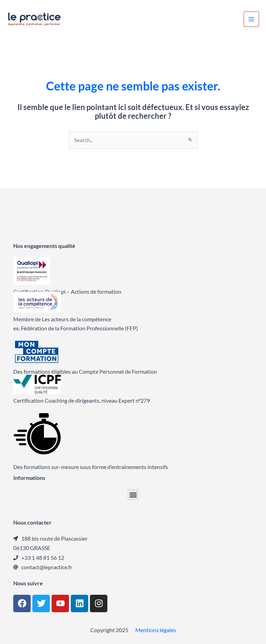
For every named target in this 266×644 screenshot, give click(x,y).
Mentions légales (156, 630)
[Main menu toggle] (251, 19)
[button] (133, 495)
